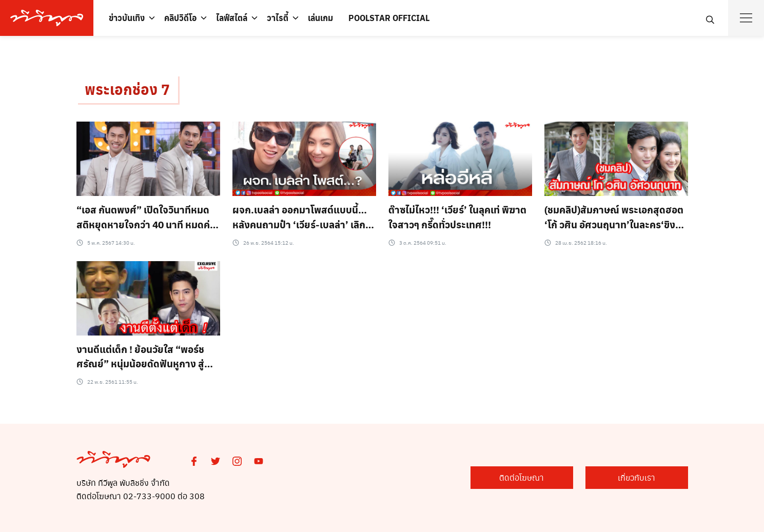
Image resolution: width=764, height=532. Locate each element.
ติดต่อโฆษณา (522, 477)
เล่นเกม (320, 18)
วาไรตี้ (278, 18)
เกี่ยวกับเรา (636, 477)
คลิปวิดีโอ (180, 18)
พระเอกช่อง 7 (127, 89)
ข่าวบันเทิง (127, 18)
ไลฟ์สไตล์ (232, 18)
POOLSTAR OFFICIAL (389, 18)
